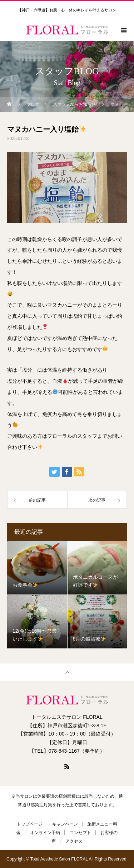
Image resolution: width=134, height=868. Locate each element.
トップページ (30, 824)
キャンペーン (65, 824)
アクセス (74, 841)
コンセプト (80, 833)
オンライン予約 (45, 833)
